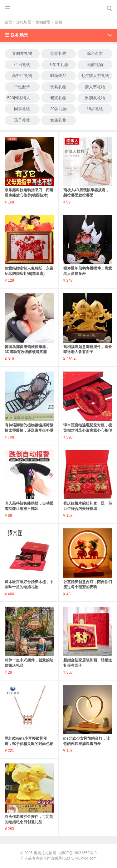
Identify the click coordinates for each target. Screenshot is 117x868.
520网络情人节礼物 (23, 98)
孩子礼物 (22, 120)
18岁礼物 (95, 109)
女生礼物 (58, 120)
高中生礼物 (22, 76)
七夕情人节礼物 (95, 76)
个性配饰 (22, 87)
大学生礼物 (58, 65)
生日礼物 (22, 65)
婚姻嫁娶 (43, 22)
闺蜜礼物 (95, 65)
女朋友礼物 (22, 53)
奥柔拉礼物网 (45, 853)
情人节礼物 (95, 87)
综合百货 (95, 53)
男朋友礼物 (95, 98)
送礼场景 (24, 22)
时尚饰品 (58, 76)
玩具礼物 (58, 87)
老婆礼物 (58, 98)
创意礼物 (58, 53)
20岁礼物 (58, 109)
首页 (8, 22)
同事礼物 (22, 109)
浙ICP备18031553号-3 (78, 853)
